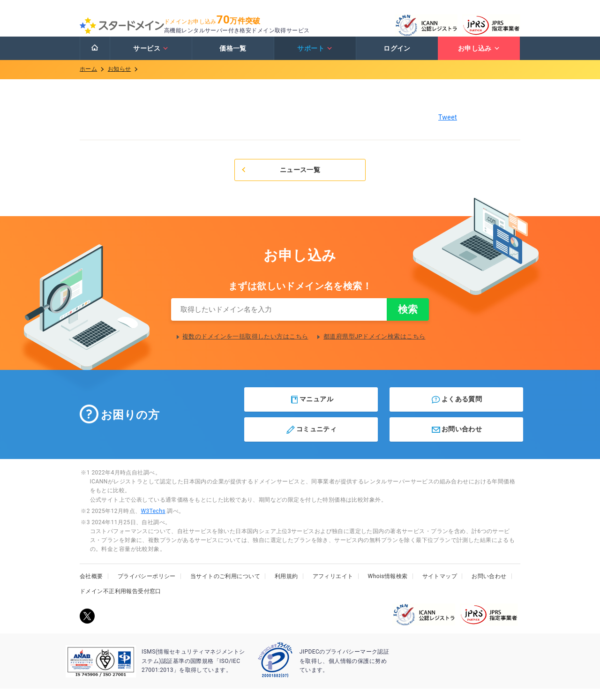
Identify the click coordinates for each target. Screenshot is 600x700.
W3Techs (153, 522)
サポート (315, 58)
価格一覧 (233, 58)
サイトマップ (440, 587)
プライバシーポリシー (147, 587)
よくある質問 (456, 411)
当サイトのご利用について (225, 587)
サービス (151, 58)
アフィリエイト (333, 587)
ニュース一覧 (280, 179)
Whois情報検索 (388, 587)
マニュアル (311, 411)
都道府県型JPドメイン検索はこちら (375, 348)
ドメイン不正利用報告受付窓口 (120, 602)
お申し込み (479, 58)
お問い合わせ (456, 441)
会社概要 (91, 587)
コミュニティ (311, 441)
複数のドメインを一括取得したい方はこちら (245, 348)
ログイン (397, 58)
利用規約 (286, 587)
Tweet (448, 127)
